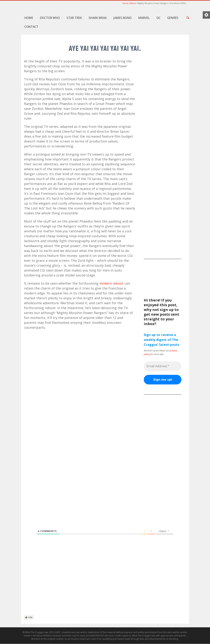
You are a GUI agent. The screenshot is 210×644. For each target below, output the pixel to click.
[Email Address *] (163, 366)
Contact (31, 27)
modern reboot (111, 283)
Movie (133, 3)
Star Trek (74, 18)
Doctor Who (50, 18)
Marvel (144, 18)
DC (159, 18)
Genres (173, 18)
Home (125, 3)
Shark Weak (98, 18)
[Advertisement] (163, 200)
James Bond (122, 18)
